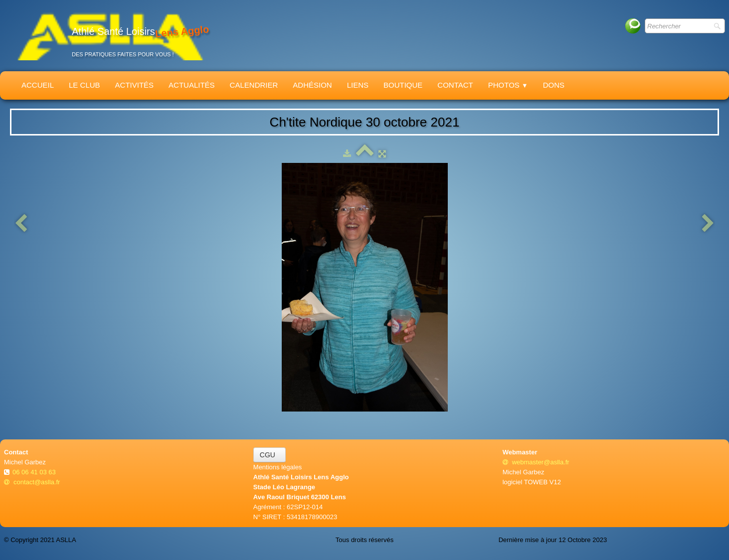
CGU (270, 455)
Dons (554, 85)
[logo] (110, 36)
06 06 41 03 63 (35, 472)
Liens (358, 85)
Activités (135, 85)
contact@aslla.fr (32, 482)
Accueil (38, 85)
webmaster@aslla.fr (536, 462)
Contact (455, 85)
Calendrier (254, 85)
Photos (508, 85)
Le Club (85, 85)
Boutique (403, 85)
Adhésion (312, 85)
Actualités (192, 85)
